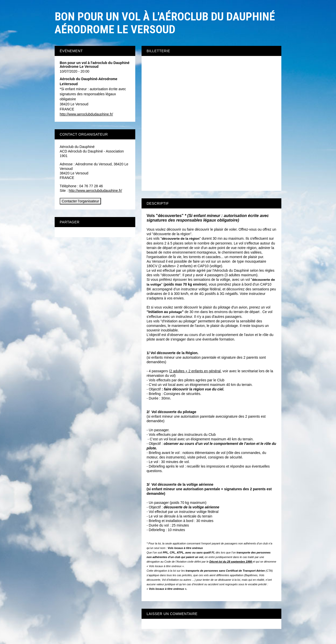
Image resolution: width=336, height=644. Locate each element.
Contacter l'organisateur (80, 201)
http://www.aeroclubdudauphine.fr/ (86, 114)
